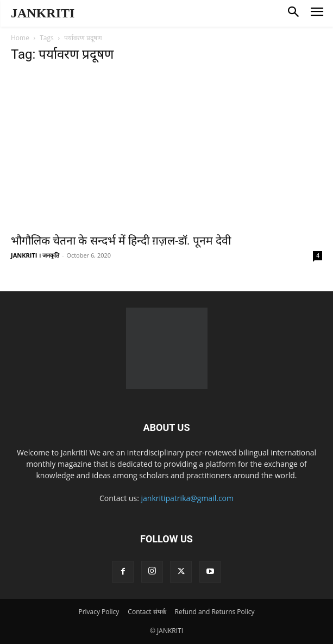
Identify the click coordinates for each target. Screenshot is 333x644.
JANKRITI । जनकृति (35, 255)
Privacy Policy (99, 612)
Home (20, 38)
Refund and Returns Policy (215, 612)
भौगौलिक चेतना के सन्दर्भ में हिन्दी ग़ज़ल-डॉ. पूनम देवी (121, 241)
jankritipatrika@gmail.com (188, 498)
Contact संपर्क (147, 612)
